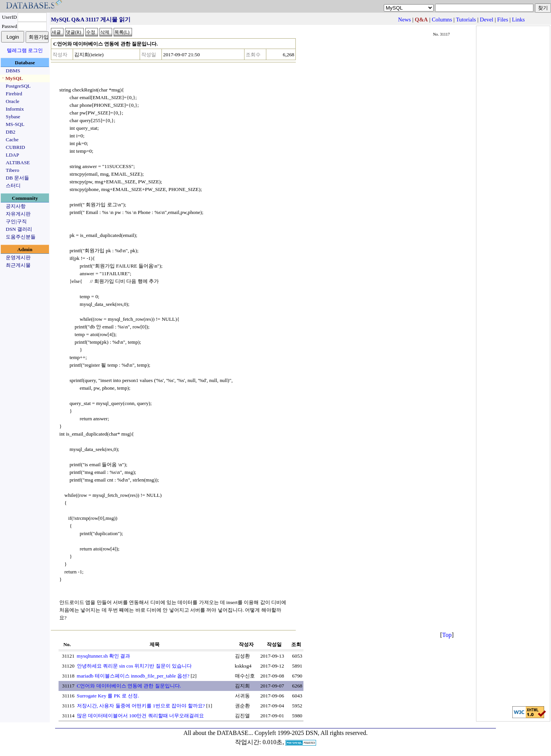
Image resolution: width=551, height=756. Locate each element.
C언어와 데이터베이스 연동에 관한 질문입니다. (129, 686)
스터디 (13, 185)
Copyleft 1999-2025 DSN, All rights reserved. (311, 733)
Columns (442, 20)
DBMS (13, 71)
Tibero (12, 170)
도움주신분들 (21, 237)
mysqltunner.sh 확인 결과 (104, 656)
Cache (12, 140)
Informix (15, 109)
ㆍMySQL (12, 78)
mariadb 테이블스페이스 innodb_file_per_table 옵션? (133, 676)
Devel (487, 20)
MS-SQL (15, 124)
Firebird (14, 94)
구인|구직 (16, 221)
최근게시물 (18, 265)
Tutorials (466, 20)
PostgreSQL (18, 86)
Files (503, 20)
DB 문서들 (17, 178)
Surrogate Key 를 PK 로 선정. (108, 696)
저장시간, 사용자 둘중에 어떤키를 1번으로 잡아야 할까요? (141, 706)
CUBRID (15, 147)
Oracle (13, 101)
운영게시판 (18, 257)
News (404, 20)
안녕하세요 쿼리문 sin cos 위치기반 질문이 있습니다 (134, 666)
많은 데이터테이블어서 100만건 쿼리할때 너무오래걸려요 (140, 716)
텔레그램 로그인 (25, 50)
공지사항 (16, 206)
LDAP (12, 155)
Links (518, 20)
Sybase (13, 117)
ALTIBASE (18, 162)
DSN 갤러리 (19, 229)
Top (447, 635)
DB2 (11, 132)
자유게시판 (18, 214)
